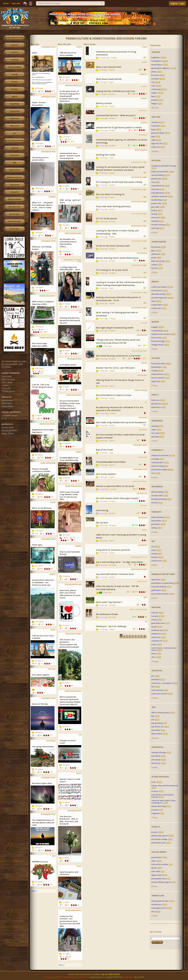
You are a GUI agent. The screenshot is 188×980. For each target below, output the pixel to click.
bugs (153, 129)
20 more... (155, 738)
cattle (153, 140)
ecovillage (155, 459)
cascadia (155, 616)
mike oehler (156, 872)
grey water (155, 207)
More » (34, 891)
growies (15, 45)
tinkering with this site (160, 901)
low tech (154, 268)
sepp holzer (156, 580)
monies (14, 82)
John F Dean (7, 382)
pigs (153, 137)
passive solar (156, 203)
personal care (157, 404)
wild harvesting (157, 492)
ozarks (154, 645)
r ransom (5, 385)
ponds (154, 258)
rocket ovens (156, 308)
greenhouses (156, 179)
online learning (157, 690)
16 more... (155, 151)
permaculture (157, 65)
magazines (156, 813)
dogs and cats (157, 144)
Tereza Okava (7, 406)
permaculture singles (159, 470)
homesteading (15, 67)
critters (15, 52)
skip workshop (157, 734)
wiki (153, 912)
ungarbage (15, 104)
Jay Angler (6, 388)
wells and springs (158, 261)
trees (153, 86)
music (154, 550)
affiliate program (70, 977)
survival (154, 503)
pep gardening (157, 723)
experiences (15, 170)
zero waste (155, 433)
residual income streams (161, 334)
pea (153, 720)
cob (153, 182)
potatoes (155, 100)
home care (156, 400)
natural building (157, 175)
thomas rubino (8, 427)
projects (14, 192)
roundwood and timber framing (163, 166)
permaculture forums (15, 38)
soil (153, 82)
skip (14, 163)
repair (154, 430)
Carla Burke (7, 376)
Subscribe (16, 3)
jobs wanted (156, 760)
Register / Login (177, 4)
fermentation (156, 367)
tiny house (155, 189)
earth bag (155, 228)
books (154, 782)
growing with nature (159, 879)
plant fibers (156, 524)
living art (155, 557)
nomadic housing (158, 225)
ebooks (154, 868)
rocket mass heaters (159, 287)
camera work (156, 561)
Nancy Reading (8, 379)
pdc (153, 676)
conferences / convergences (162, 683)
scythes (154, 265)
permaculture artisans (15, 141)
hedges (154, 104)
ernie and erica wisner (160, 864)
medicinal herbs (157, 374)
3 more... (155, 272)
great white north (158, 623)
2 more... (155, 349)
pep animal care (158, 727)
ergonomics (156, 407)
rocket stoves (156, 291)
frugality (155, 327)
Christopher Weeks (10, 415)
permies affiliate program (161, 882)
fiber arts (14, 126)
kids (153, 687)
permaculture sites (158, 843)
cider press (15, 185)
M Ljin (4, 418)
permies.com (15, 207)
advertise (58, 977)
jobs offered (156, 756)
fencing (154, 214)
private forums (14, 221)
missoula (155, 613)
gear (153, 251)
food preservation (158, 364)
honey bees (156, 126)
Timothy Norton (8, 391)
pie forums (14, 214)
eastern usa (156, 637)
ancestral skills (157, 496)
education (15, 155)
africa (154, 657)
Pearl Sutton (7, 403)
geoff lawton (156, 590)
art (14, 133)
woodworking (157, 200)
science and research (159, 694)
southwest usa (157, 630)
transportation (157, 305)
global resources (14, 177)
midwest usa (156, 634)
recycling (155, 426)
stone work (156, 218)
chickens (155, 122)
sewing (154, 528)
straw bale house (158, 186)
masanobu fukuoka (159, 587)
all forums (15, 229)
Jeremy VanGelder (9, 430)
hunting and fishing (159, 499)
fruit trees (155, 75)
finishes (154, 211)
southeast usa (157, 641)
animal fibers (157, 521)
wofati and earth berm (160, 172)
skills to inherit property (160, 713)
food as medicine (158, 378)
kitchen (14, 89)
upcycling (155, 437)
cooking (154, 371)
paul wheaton (7, 400)
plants (154, 72)
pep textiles (156, 730)
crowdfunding (157, 331)
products (155, 791)
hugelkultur (156, 58)
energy (15, 74)
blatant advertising (159, 806)
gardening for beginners (161, 68)
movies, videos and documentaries (165, 786)
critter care (156, 147)
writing (154, 554)
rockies (154, 620)
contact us (48, 977)
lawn (153, 97)
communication (157, 463)
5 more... (155, 698)
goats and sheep (158, 133)
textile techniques (158, 517)
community (15, 111)
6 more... (155, 232)
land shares (156, 763)
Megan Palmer (8, 433)
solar (153, 301)
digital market (15, 199)
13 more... (155, 662)
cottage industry (158, 345)
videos (154, 861)
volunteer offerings (159, 753)
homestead (156, 247)
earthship (155, 221)
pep (153, 716)
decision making (158, 466)
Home (6, 3)
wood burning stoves (159, 298)
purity (15, 97)
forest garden (157, 61)
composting (156, 89)
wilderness (14, 119)
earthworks (156, 254)
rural (153, 473)
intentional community (160, 456)
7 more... (155, 386)
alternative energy (158, 294)
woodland (155, 79)
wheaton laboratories (160, 836)
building (14, 60)
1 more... (155, 411)
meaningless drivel (158, 908)
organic (154, 93)
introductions (156, 905)
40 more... (155, 108)
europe (154, 627)
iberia (154, 654)
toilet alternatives (158, 193)
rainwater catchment (159, 196)
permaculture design (159, 839)
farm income (156, 338)
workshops (156, 680)
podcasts (155, 810)
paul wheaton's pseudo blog (162, 583)
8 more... (155, 886)
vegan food (156, 381)
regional (15, 148)
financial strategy (158, 341)
